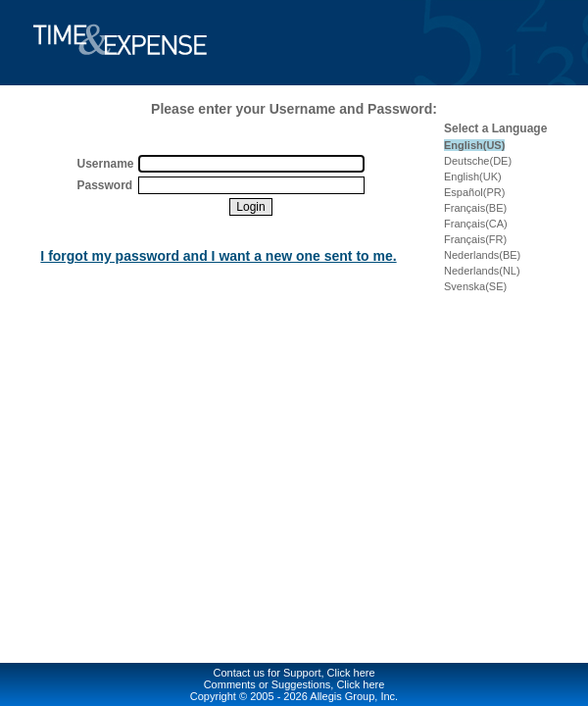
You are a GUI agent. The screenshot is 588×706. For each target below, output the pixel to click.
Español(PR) (474, 192)
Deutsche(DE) (478, 161)
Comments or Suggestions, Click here (294, 684)
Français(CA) (476, 224)
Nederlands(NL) (482, 271)
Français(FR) (475, 239)
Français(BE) (475, 208)
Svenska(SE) (475, 286)
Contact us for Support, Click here (294, 673)
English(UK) (473, 176)
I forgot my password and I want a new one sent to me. (218, 256)
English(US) (474, 145)
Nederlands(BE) (482, 255)
